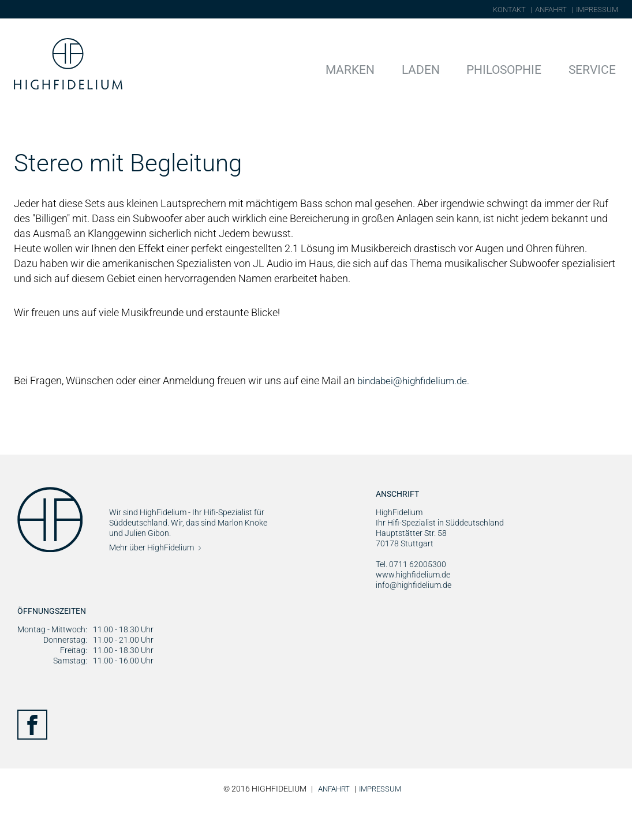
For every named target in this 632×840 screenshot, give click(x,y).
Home (26, 127)
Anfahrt (551, 10)
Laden (453, 68)
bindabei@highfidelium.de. (417, 413)
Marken (393, 68)
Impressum (597, 10)
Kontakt (509, 10)
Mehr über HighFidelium (152, 580)
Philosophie (523, 68)
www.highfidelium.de (413, 607)
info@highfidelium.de (414, 617)
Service (598, 68)
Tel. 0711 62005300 (411, 597)
